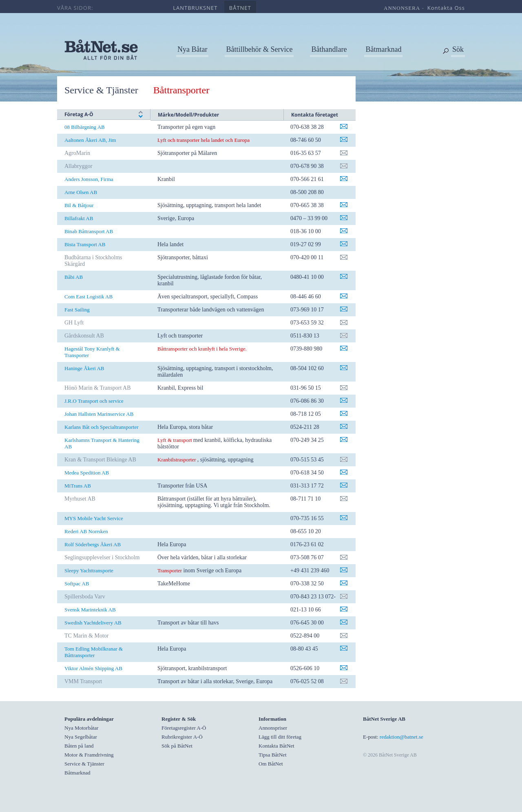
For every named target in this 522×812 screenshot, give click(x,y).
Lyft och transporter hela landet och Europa (203, 140)
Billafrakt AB (79, 218)
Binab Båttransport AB (89, 231)
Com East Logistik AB (88, 297)
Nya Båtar (192, 49)
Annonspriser (273, 728)
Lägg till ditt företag (280, 737)
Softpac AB (77, 584)
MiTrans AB (78, 486)
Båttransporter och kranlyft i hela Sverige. (202, 349)
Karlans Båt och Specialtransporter (102, 427)
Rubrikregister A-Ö (182, 737)
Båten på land (79, 746)
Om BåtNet (271, 764)
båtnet (240, 8)
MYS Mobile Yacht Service (94, 518)
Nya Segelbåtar (81, 737)
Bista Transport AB (85, 244)
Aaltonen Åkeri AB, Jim (90, 140)
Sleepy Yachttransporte (89, 570)
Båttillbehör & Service (259, 49)
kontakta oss (446, 8)
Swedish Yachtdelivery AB (93, 623)
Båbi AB (74, 277)
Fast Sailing (77, 310)
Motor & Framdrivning (89, 755)
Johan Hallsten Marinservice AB (99, 414)
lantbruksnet (195, 8)
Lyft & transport (175, 440)
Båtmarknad (383, 49)
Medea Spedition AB (87, 473)
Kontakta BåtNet (276, 746)
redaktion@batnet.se (401, 737)
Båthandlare (329, 49)
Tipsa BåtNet (273, 755)
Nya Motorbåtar (81, 728)
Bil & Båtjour (79, 205)
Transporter (170, 570)
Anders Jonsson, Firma (89, 179)
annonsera (402, 8)
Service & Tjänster (101, 90)
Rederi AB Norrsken (86, 531)
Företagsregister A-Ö (184, 728)
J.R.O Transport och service (94, 401)
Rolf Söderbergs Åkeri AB (93, 544)
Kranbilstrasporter (177, 460)
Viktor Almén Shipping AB (93, 668)
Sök (458, 49)
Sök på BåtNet (177, 746)
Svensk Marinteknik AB (90, 610)
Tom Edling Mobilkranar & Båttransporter (94, 652)
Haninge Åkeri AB (84, 368)
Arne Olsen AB (81, 192)
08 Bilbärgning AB (85, 127)
